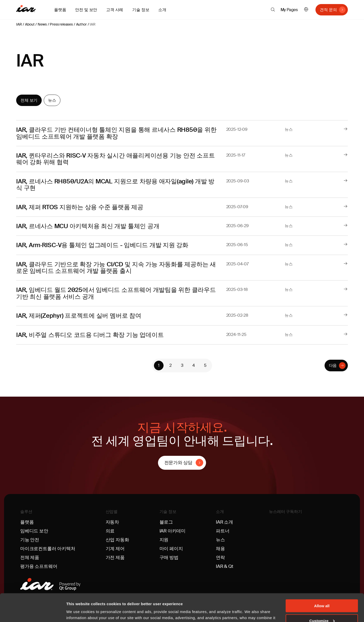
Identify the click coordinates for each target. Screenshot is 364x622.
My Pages (289, 10)
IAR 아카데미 (173, 531)
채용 (220, 549)
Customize (322, 595)
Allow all (322, 580)
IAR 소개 (224, 522)
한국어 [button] (306, 10)
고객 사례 (115, 10)
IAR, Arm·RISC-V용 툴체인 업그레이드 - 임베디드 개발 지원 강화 (102, 245)
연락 (220, 557)
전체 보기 (29, 100)
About (30, 24)
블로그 (166, 522)
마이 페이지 (171, 549)
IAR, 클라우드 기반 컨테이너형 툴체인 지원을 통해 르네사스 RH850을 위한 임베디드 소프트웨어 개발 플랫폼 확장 (116, 133)
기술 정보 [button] (141, 10)
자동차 (112, 522)
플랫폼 (27, 522)
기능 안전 (30, 540)
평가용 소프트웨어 (39, 566)
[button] (273, 10)
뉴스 (52, 100)
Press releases (61, 24)
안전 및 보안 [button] (86, 10)
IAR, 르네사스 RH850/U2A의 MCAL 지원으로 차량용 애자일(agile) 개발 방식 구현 (115, 185)
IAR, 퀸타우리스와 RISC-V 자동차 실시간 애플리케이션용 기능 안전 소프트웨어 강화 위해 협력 (115, 159)
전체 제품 (30, 557)
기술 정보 (168, 512)
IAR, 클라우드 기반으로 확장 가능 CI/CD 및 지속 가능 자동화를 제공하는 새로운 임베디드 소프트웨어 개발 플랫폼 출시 (116, 267)
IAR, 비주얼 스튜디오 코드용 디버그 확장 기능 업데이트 (90, 335)
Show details (78, 612)
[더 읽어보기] (346, 129)
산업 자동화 (117, 540)
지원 (164, 540)
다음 (333, 365)
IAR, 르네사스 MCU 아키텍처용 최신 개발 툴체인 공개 (88, 226)
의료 (110, 531)
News (42, 24)
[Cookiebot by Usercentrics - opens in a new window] (33, 612)
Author (81, 24)
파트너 (223, 531)
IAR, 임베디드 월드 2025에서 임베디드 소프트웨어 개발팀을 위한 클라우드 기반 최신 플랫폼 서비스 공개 (116, 293)
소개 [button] (162, 10)
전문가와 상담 (178, 463)
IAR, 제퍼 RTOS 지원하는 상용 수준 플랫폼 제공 (80, 207)
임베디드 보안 (34, 531)
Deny (322, 609)
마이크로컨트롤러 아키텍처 (48, 549)
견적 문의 (328, 10)
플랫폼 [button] (60, 10)
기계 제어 (115, 549)
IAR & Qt (225, 566)
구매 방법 (169, 557)
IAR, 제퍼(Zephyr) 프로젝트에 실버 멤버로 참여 (79, 316)
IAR (19, 24)
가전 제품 (115, 557)
